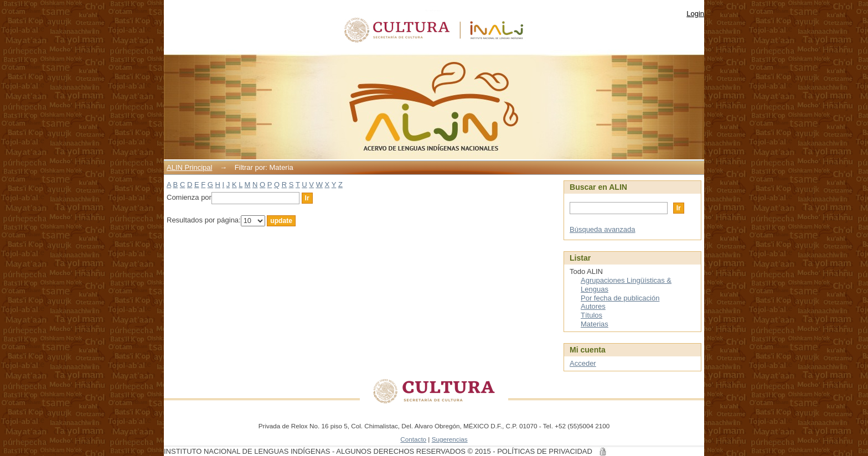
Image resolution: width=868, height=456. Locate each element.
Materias (595, 324)
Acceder (583, 363)
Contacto (413, 439)
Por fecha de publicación (620, 298)
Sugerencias (450, 439)
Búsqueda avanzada (603, 229)
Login (695, 14)
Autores (593, 306)
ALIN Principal (189, 167)
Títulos (591, 315)
